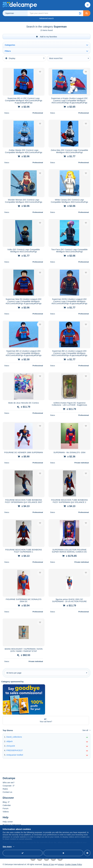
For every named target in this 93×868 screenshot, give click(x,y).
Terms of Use (48, 864)
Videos (6, 812)
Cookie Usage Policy (73, 864)
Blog (6, 802)
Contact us (7, 792)
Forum (6, 808)
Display (10, 58)
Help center (8, 822)
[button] (80, 13)
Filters (8, 51)
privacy (61, 864)
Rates (5, 789)
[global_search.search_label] (55, 13)
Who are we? (9, 782)
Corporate (8, 786)
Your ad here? (45, 720)
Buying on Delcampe (12, 825)
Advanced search (47, 18)
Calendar (7, 805)
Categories (10, 45)
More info (18, 847)
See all (86, 730)
